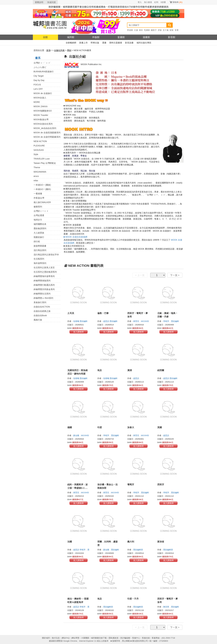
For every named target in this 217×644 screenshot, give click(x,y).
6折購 (163, 2)
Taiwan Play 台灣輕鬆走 (45, 163)
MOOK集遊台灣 (41, 119)
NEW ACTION (40, 141)
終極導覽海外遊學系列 (44, 276)
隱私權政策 (114, 638)
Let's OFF (38, 89)
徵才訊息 (56, 638)
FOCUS (37, 85)
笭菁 (177, 30)
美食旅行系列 (40, 302)
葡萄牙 (131, 484)
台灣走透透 (39, 215)
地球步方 (38, 220)
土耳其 (71, 313)
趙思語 (106, 321)
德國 (70, 427)
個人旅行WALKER (42, 202)
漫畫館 (146, 37)
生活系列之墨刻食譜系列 (45, 272)
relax (36, 181)
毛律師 (147, 30)
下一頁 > (175, 275)
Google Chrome (70, 641)
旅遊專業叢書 (40, 246)
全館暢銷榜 (71, 43)
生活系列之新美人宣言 (44, 268)
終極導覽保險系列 (42, 281)
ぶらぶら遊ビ (40, 67)
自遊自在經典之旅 (42, 311)
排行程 (37, 242)
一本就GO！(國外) (42, 189)
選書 (104, 43)
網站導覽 (75, 638)
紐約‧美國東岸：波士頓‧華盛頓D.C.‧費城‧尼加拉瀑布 (78, 488)
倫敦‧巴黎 (103, 313)
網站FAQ (66, 638)
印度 (100, 427)
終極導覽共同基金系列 (44, 289)
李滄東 (130, 30)
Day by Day (39, 80)
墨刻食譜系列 (40, 228)
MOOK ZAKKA (41, 106)
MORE (37, 102)
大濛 (136, 30)
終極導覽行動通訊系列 (44, 285)
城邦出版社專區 (144, 43)
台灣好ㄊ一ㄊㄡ (41, 211)
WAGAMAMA (40, 172)
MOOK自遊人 (40, 98)
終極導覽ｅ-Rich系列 (43, 298)
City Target (39, 76)
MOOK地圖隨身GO (43, 111)
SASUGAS (39, 150)
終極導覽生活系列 (42, 294)
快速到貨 (52, 2)
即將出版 (95, 43)
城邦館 (71, 37)
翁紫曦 (76, 321)
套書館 (121, 37)
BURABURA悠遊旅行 (44, 72)
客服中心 (136, 638)
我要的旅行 (39, 237)
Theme (37, 167)
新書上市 (83, 43)
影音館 (172, 37)
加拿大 (131, 427)
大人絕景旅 (39, 233)
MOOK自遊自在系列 (43, 124)
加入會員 (148, 2)
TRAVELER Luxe (42, 159)
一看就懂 (38, 194)
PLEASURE (39, 146)
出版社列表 (59, 50)
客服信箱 (146, 638)
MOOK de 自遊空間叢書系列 (47, 137)
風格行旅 (38, 320)
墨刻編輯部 (138, 550)
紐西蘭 (161, 370)
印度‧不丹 (133, 599)
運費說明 (39, 2)
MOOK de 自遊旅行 (43, 93)
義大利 (131, 542)
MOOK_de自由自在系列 (45, 128)
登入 (140, 2)
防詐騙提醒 (125, 638)
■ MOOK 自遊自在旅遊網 (75, 237)
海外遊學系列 (40, 263)
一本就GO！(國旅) (42, 185)
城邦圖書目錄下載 (99, 638)
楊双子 (154, 30)
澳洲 (130, 370)
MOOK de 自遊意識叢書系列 (47, 133)
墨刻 (69, 50)
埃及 (100, 370)
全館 (45, 37)
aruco (36, 176)
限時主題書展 (116, 43)
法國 (70, 542)
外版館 (96, 37)
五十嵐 (166, 30)
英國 (160, 427)
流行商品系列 (40, 250)
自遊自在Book (40, 315)
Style (36, 154)
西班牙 (161, 484)
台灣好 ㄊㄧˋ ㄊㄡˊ (42, 63)
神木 (141, 30)
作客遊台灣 (39, 198)
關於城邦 (46, 638)
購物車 (178, 2)
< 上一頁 (140, 275)
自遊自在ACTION (42, 307)
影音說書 (129, 43)
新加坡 (161, 542)
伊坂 (160, 30)
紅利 (156, 2)
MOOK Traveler (41, 115)
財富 (172, 30)
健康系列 (38, 207)
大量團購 (85, 638)
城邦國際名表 (40, 224)
